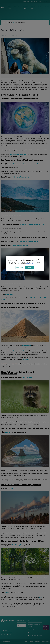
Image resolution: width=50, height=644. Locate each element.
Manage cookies (20, 268)
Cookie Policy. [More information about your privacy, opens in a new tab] (30, 264)
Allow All (29, 268)
